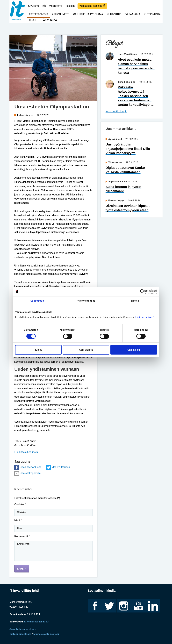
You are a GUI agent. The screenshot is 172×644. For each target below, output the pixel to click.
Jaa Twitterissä (58, 467)
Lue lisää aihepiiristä (26, 452)
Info (44, 6)
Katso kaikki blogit (116, 111)
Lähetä (22, 569)
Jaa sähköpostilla (27, 474)
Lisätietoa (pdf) (145, 317)
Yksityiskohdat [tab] (86, 301)
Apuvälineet (60, 14)
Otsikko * (20, 504)
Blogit (33, 20)
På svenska (49, 20)
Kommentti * (22, 536)
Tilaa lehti (70, 6)
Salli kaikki (134, 350)
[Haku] (158, 4)
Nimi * (18, 520)
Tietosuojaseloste (20, 634)
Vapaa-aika (133, 14)
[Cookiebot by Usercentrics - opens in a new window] (143, 292)
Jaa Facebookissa (28, 467)
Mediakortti (55, 6)
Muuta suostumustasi (46, 634)
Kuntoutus (114, 14)
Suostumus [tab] (37, 301)
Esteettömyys (39, 14)
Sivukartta (34, 6)
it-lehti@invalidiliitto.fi (37, 622)
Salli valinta (86, 350)
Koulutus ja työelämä (88, 14)
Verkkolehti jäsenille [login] (92, 6)
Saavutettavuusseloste (23, 629)
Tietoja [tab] (135, 301)
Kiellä (38, 350)
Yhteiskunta (152, 14)
